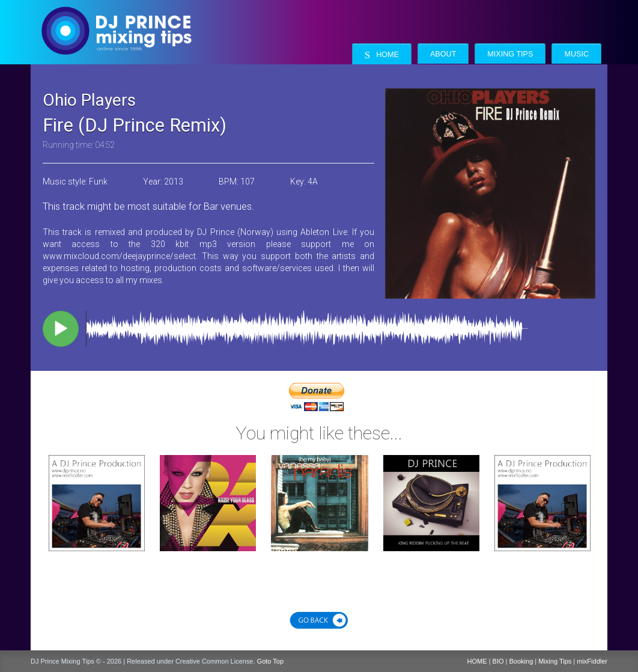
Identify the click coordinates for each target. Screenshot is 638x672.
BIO (498, 661)
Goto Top (270, 661)
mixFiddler (592, 661)
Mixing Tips (510, 54)
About (443, 54)
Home (382, 55)
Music (576, 54)
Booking (521, 661)
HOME (477, 661)
